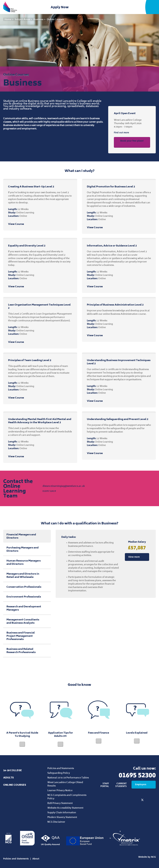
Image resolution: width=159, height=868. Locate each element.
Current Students (121, 785)
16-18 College (13, 770)
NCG (153, 857)
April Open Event (125, 113)
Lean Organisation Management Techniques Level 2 (39, 306)
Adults (8, 778)
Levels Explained (137, 717)
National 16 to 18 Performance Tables (68, 778)
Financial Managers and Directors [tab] (21, 536)
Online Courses (55, 19)
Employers (144, 784)
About (36, 859)
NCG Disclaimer (56, 822)
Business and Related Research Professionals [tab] (27, 651)
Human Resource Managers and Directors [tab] (27, 562)
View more (137, 557)
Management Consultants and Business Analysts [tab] (27, 621)
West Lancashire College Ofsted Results (65, 784)
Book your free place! (132, 142)
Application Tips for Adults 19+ (60, 719)
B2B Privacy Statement (60, 803)
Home (8, 19)
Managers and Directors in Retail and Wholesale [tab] (27, 575)
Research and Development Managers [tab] (27, 608)
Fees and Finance (99, 717)
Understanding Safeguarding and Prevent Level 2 (118, 419)
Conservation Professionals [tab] (27, 587)
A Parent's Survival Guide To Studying (22, 719)
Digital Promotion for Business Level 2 (111, 186)
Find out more (124, 133)
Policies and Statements (61, 768)
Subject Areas (22, 19)
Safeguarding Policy (59, 773)
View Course (19, 224)
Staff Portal (105, 785)
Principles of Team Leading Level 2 (30, 360)
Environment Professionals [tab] (27, 597)
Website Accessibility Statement (65, 808)
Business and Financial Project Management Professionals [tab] (27, 636)
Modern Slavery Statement (62, 817)
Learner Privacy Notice (60, 790)
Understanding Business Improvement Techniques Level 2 (119, 362)
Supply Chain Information (62, 812)
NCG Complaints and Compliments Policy (67, 797)
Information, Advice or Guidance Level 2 (112, 246)
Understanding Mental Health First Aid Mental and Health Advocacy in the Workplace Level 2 (40, 421)
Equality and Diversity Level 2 (27, 246)
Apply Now (60, 7)
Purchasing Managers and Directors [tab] (27, 549)
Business (38, 19)
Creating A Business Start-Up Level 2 (31, 186)
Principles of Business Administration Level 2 (115, 305)
